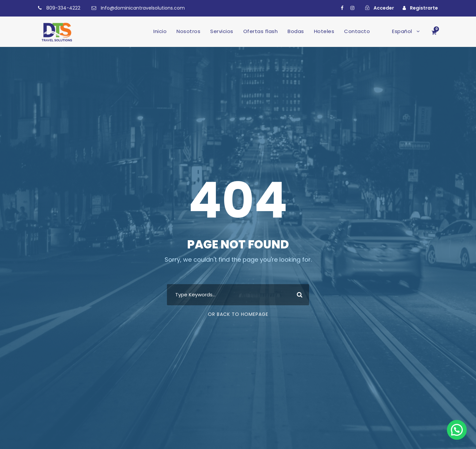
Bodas (296, 31)
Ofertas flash (261, 31)
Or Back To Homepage (238, 314)
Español (402, 31)
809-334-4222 (63, 8)
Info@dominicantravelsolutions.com (143, 8)
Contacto (357, 31)
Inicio (160, 31)
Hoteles (324, 31)
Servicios (222, 31)
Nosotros (188, 31)
